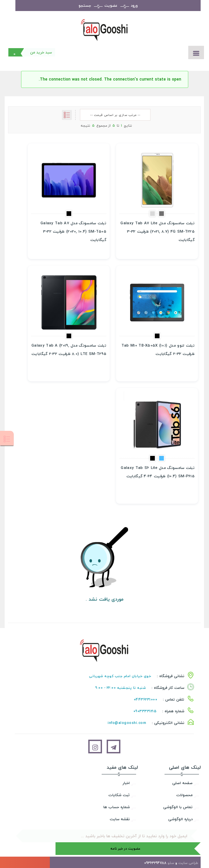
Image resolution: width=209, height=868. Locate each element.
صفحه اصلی (182, 783)
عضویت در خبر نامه (125, 849)
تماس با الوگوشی (178, 807)
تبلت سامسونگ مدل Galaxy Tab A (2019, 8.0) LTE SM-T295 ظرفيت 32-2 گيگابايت (69, 350)
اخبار (126, 783)
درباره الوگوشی (180, 819)
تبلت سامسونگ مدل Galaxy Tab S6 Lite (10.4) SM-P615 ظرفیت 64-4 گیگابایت (158, 472)
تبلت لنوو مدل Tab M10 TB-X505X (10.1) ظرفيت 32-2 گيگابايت (158, 350)
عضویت (111, 6)
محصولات (184, 795)
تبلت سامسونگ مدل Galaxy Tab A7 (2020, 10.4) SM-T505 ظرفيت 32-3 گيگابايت (73, 231)
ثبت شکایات (119, 795)
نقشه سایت (120, 819)
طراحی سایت (188, 863)
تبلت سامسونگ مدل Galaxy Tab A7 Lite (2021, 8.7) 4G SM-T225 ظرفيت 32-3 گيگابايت (158, 231)
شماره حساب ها (117, 807)
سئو (171, 863)
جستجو (85, 6)
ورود (134, 6)
